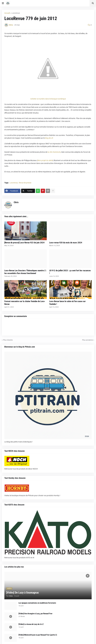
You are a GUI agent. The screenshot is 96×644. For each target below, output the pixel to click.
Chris (16, 202)
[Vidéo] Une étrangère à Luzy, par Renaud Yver (35, 614)
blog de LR (49, 138)
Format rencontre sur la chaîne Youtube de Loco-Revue (25, 303)
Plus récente (8, 340)
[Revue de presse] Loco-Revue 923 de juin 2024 (24, 243)
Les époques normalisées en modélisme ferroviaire (37, 603)
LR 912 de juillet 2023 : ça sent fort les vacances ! (70, 272)
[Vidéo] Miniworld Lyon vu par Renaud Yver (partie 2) (38, 635)
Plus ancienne (87, 340)
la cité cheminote (54, 152)
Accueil (7, 13)
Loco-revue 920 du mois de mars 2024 (66, 243)
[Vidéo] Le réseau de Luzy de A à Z (31, 624)
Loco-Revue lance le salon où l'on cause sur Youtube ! (67, 303)
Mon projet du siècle (45, 160)
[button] (3, 3)
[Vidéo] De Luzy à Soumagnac (23, 593)
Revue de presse (25, 183)
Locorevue (16, 13)
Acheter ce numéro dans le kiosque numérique (48, 99)
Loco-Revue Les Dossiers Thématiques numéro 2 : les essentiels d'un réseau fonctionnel (26, 272)
